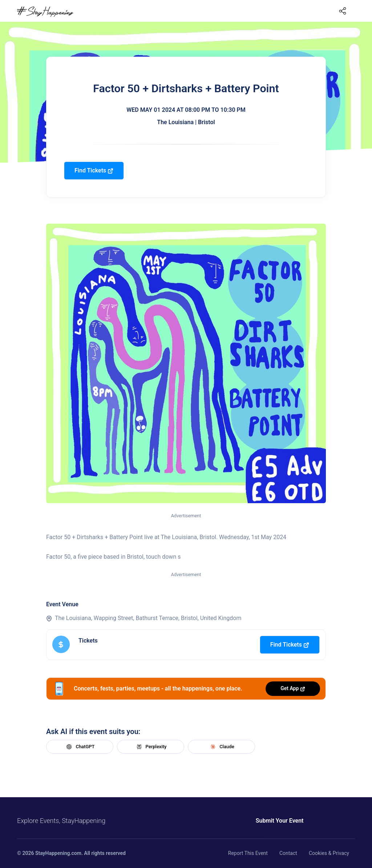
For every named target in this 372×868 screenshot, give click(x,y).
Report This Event (248, 853)
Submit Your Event (280, 821)
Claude (221, 747)
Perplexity (151, 747)
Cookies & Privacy (329, 853)
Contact (288, 853)
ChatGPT (80, 747)
